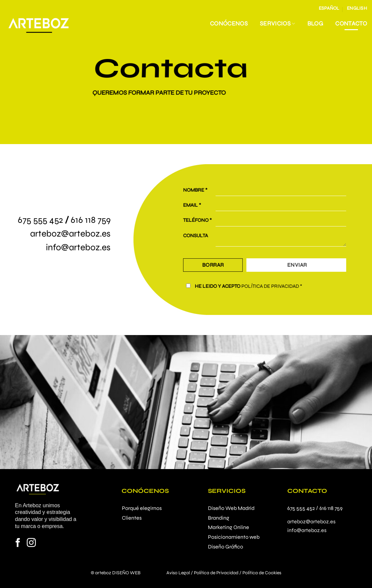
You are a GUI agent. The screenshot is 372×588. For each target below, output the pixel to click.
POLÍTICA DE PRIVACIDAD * (280, 286)
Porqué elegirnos (142, 508)
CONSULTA (204, 236)
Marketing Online (229, 527)
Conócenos (229, 24)
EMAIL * (200, 205)
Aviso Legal (178, 573)
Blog (315, 24)
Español (329, 8)
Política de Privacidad (216, 573)
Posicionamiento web (234, 537)
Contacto (351, 24)
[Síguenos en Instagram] (31, 543)
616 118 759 (91, 220)
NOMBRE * (204, 190)
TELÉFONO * (206, 220)
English (357, 8)
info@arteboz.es (78, 247)
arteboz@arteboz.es (70, 234)
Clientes (132, 518)
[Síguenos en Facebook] (18, 543)
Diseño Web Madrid (231, 508)
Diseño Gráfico (226, 547)
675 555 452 (40, 220)
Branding (219, 518)
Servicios (278, 24)
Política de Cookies (262, 573)
